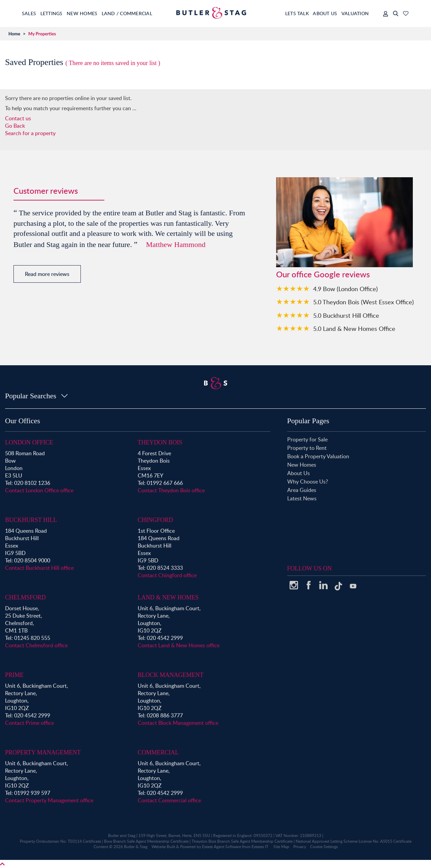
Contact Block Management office (178, 723)
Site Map (281, 847)
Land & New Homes (168, 597)
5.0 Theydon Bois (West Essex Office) (363, 302)
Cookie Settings (324, 847)
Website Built (163, 847)
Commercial (158, 752)
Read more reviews (47, 274)
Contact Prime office (29, 723)
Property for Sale (307, 439)
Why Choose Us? (308, 482)
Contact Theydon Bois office (171, 490)
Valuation (355, 13)
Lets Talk (286, 13)
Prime (14, 675)
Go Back (15, 126)
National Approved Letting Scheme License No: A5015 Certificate (354, 841)
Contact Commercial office (169, 800)
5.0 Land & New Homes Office (354, 328)
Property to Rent (307, 448)
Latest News (302, 498)
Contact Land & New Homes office (179, 645)
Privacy (300, 847)
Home (14, 34)
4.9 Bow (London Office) (345, 289)
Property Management (43, 752)
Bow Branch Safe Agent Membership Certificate (146, 841)
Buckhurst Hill (31, 520)
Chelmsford (25, 597)
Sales (29, 13)
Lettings (57, 13)
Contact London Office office (39, 490)
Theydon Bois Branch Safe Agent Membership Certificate (242, 841)
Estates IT (260, 847)
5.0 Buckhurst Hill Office (346, 315)
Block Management (171, 675)
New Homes (93, 13)
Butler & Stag (136, 847)
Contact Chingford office (167, 575)
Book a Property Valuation (318, 456)
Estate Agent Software (222, 847)
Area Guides (302, 490)
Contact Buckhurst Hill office (39, 568)
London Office (29, 442)
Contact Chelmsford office (36, 645)
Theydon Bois (160, 442)
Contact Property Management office (49, 800)
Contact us (18, 118)
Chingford (155, 520)
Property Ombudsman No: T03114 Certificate (60, 841)
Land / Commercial (143, 13)
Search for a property (30, 133)
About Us (320, 13)
